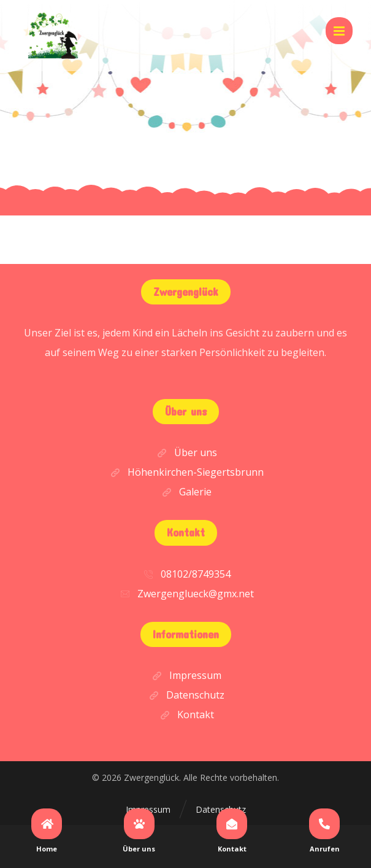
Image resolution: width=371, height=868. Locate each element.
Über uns (186, 452)
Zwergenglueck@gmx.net (186, 594)
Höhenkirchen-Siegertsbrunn (186, 472)
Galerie (185, 492)
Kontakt (186, 715)
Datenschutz (185, 695)
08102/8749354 (186, 574)
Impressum (185, 675)
